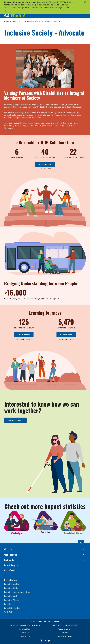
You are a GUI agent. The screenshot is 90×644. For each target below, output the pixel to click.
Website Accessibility (65, 629)
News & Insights (11, 565)
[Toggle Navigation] (83, 16)
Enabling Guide (11, 588)
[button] (45, 549)
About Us (16, 22)
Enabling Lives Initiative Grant (18, 592)
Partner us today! (15, 420)
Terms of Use (25, 637)
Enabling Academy (12, 584)
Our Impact (28, 22)
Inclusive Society (42, 22)
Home (7, 22)
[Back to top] (81, 543)
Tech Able (9, 612)
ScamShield (14, 7)
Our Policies (25, 633)
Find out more (45, 164)
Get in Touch (10, 570)
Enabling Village (11, 600)
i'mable (7, 604)
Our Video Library (25, 629)
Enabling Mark (11, 596)
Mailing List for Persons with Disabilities (65, 625)
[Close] (85, 2)
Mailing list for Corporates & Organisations (25, 625)
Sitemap (65, 633)
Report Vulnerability (65, 637)
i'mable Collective (12, 608)
